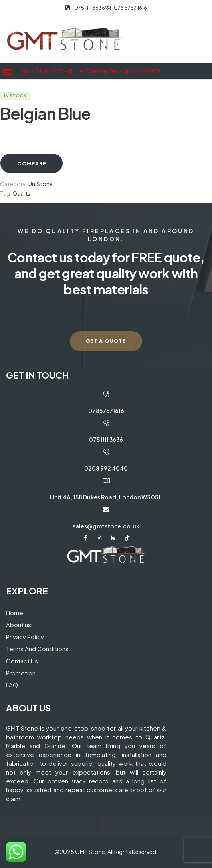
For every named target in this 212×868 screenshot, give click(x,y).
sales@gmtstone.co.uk (106, 526)
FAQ (12, 685)
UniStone (41, 184)
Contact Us (22, 661)
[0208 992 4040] (106, 452)
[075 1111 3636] (106, 423)
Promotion (21, 673)
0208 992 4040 (106, 468)
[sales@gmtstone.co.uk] (106, 510)
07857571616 (106, 411)
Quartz (22, 193)
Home (15, 613)
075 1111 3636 (106, 439)
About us (19, 625)
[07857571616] (106, 394)
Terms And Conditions (37, 649)
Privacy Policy (25, 637)
